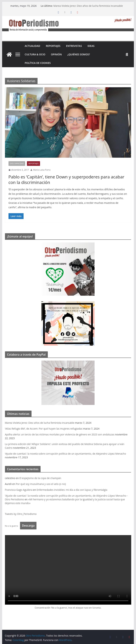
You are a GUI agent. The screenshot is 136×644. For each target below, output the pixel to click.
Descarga (28, 526)
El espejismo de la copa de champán (40, 478)
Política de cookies (38, 63)
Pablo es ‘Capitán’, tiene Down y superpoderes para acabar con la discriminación (66, 179)
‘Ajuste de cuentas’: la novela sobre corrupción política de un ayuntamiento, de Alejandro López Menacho (66, 454)
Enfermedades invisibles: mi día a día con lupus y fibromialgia (72, 490)
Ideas (91, 46)
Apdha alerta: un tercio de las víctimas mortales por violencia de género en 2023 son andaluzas (60, 434)
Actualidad (32, 46)
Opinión (56, 54)
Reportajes (53, 46)
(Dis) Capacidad (17, 164)
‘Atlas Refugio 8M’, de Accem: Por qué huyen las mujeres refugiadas (44, 429)
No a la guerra (12, 526)
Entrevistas (74, 46)
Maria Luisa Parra (42, 170)
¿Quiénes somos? (79, 54)
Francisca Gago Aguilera (19, 490)
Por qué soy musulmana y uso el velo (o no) (41, 484)
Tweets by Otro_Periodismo (21, 514)
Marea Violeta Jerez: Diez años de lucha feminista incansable (88, 6)
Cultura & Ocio (35, 54)
